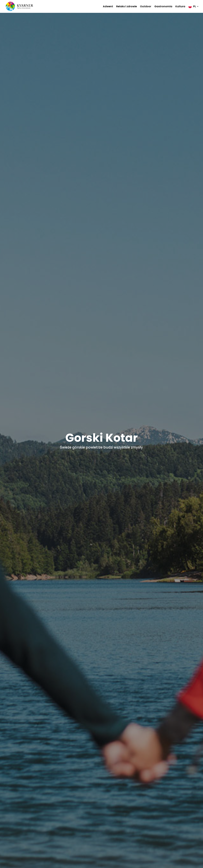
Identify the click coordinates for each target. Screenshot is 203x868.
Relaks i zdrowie (127, 6)
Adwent (108, 6)
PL (195, 6)
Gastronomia (163, 6)
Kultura (180, 6)
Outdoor (146, 6)
